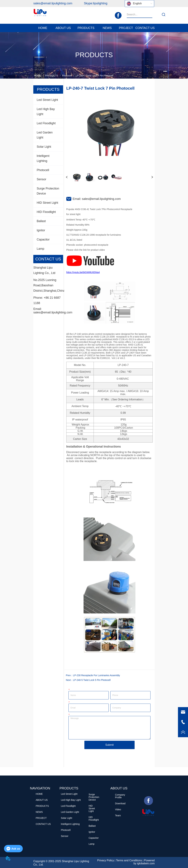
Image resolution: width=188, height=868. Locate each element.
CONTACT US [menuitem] (145, 28)
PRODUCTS (52, 76)
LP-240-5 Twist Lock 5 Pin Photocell (92, 680)
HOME (37, 76)
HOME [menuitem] (43, 28)
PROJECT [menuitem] (126, 28)
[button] (63, 28)
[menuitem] (63, 28)
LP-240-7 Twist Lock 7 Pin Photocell (94, 76)
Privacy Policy (106, 860)
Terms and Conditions (129, 860)
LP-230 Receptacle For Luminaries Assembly (96, 675)
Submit (109, 745)
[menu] (94, 28)
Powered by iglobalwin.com (144, 862)
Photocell (67, 76)
